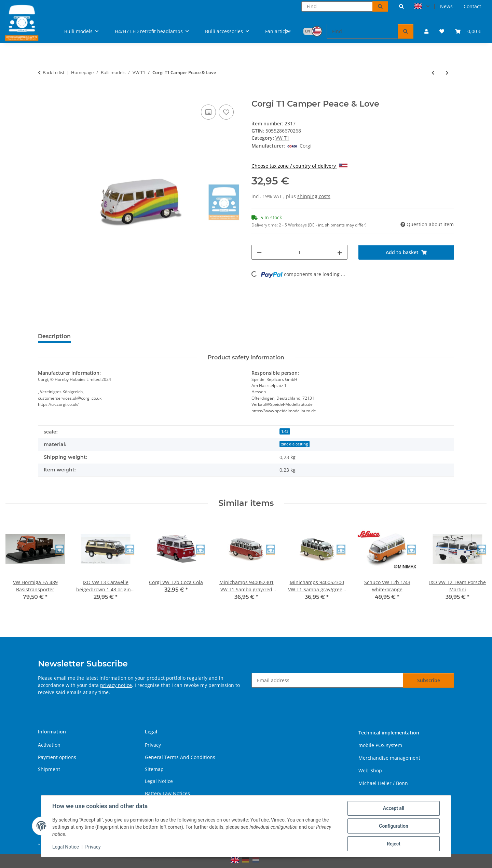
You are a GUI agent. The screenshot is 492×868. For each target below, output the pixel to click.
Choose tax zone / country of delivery (299, 166)
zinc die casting (295, 444)
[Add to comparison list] (208, 112)
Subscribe (429, 680)
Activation (49, 745)
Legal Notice (66, 847)
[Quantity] (299, 252)
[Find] (337, 6)
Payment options (57, 757)
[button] (401, 6)
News (446, 6)
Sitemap (154, 769)
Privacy (93, 847)
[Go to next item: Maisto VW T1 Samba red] (447, 73)
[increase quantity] (340, 252)
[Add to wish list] (226, 112)
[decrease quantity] (259, 252)
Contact (472, 6)
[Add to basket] (43, 95)
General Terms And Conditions (180, 757)
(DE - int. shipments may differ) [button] (337, 225)
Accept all (394, 808)
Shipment (49, 769)
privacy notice (116, 685)
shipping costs (314, 196)
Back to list (54, 72)
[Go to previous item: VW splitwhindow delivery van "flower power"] (433, 73)
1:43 (285, 431)
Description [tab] (54, 336)
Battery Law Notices (167, 793)
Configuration (393, 826)
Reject (394, 844)
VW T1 (282, 138)
